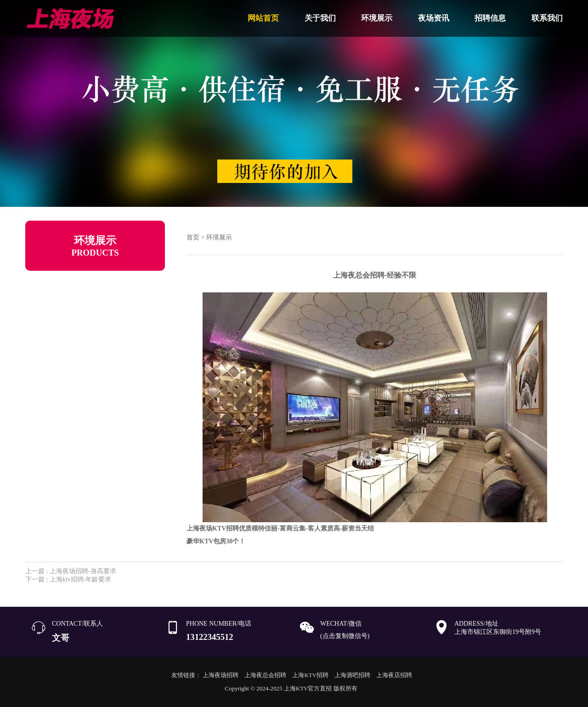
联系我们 (547, 18)
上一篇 (71, 571)
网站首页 (263, 18)
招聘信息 (490, 18)
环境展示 (377, 18)
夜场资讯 (434, 18)
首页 (193, 237)
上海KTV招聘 (310, 675)
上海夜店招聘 (394, 675)
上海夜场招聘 (220, 675)
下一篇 (68, 579)
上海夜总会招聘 (265, 675)
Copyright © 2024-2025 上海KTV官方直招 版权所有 (291, 688)
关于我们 (320, 18)
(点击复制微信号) (345, 636)
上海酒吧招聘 (352, 675)
